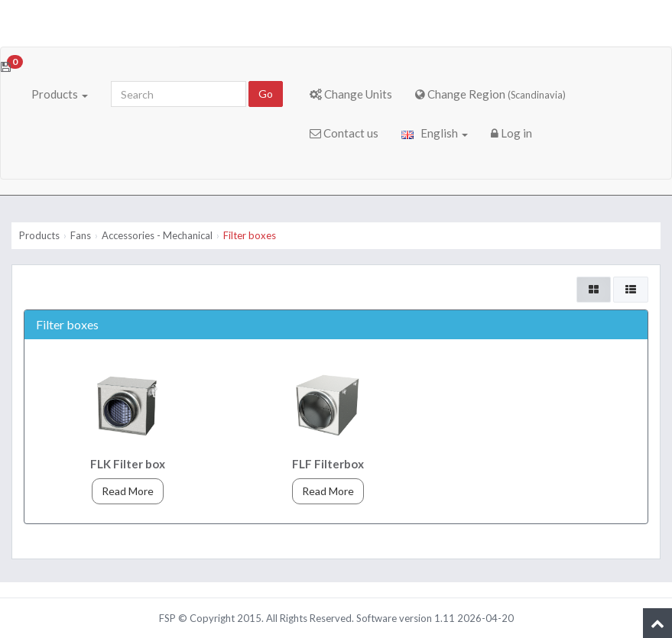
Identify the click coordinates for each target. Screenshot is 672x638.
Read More (128, 491)
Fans (81, 235)
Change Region (490, 94)
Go (266, 94)
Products (60, 94)
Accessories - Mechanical (157, 235)
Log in (511, 133)
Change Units (351, 94)
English (435, 133)
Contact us (344, 133)
